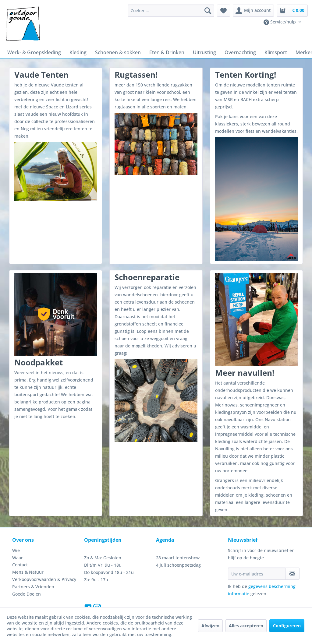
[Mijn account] (255, 11)
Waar (17, 534)
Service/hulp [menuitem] (281, 22)
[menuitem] (174, 11)
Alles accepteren (246, 628)
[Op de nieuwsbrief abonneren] (292, 551)
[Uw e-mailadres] (257, 551)
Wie (16, 527)
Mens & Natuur (26, 549)
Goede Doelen (26, 571)
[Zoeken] (211, 11)
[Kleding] (74, 52)
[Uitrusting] (194, 52)
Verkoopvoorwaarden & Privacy (42, 556)
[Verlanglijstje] (227, 11)
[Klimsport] (261, 52)
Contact (19, 541)
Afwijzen (211, 628)
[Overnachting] (228, 52)
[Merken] (288, 52)
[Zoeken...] (174, 11)
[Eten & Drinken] (159, 52)
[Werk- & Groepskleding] (32, 52)
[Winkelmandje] (292, 11)
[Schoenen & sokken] (112, 52)
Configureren (286, 628)
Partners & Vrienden (31, 563)
